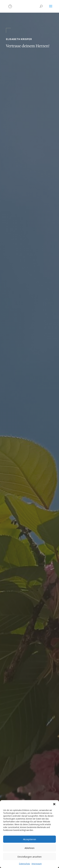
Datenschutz (25, 864)
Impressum (37, 864)
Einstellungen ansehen (29, 857)
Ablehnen (29, 848)
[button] (54, 804)
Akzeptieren (29, 839)
